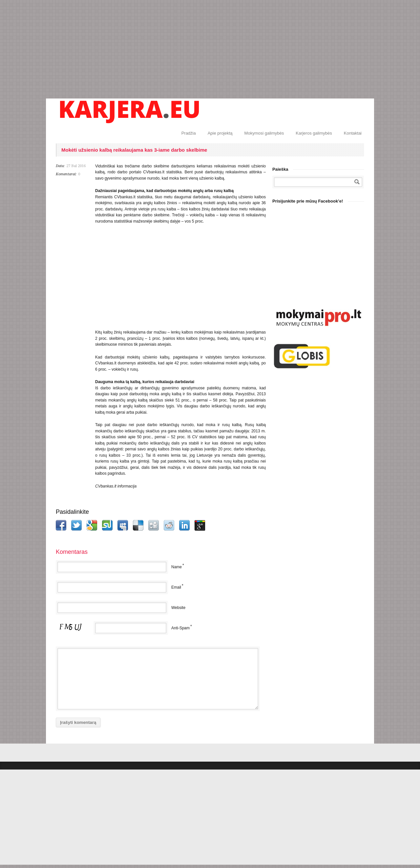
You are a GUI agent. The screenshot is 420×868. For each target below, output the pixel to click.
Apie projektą (220, 133)
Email (176, 587)
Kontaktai (353, 133)
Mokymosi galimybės (264, 133)
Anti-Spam (180, 628)
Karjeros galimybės (314, 133)
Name (177, 567)
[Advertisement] (210, 49)
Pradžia (189, 133)
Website (178, 608)
